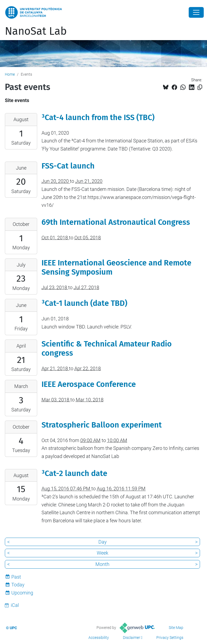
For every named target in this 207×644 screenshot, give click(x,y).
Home (10, 74)
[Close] (196, 12)
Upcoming (22, 593)
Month (102, 564)
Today (18, 585)
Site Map (176, 628)
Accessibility (99, 638)
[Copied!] (200, 87)
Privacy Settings (170, 638)
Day (103, 542)
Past (16, 577)
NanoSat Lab (36, 31)
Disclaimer (132, 638)
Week (103, 553)
